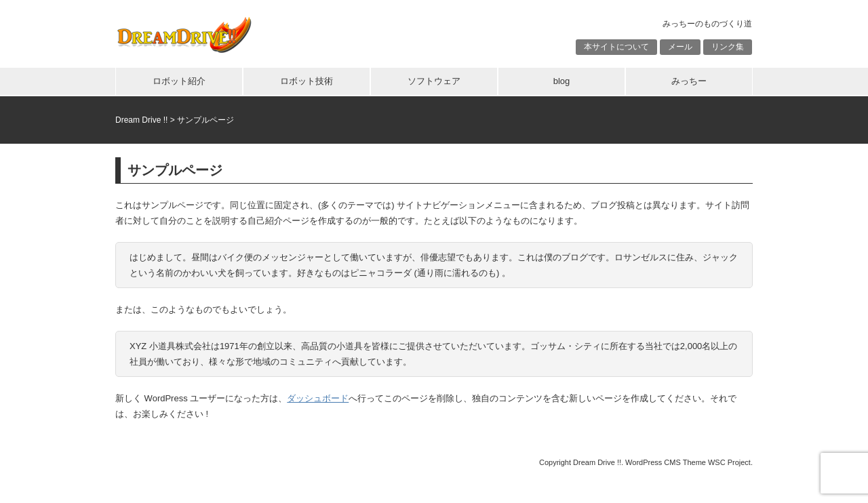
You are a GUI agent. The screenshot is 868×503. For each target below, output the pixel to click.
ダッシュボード (318, 398)
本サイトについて (616, 47)
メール (680, 47)
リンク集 (728, 47)
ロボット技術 (307, 81)
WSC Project (729, 462)
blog (562, 81)
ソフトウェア (434, 81)
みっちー (689, 81)
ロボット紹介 (179, 81)
